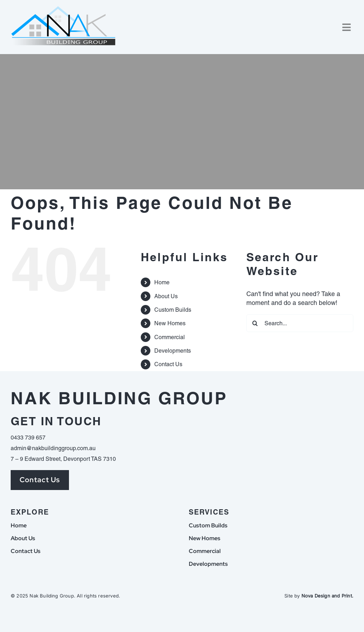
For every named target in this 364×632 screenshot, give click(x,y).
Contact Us (168, 364)
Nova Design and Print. (327, 596)
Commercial (170, 337)
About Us (166, 296)
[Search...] (300, 323)
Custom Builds (173, 310)
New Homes (170, 323)
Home (162, 282)
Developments (173, 351)
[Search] (255, 323)
